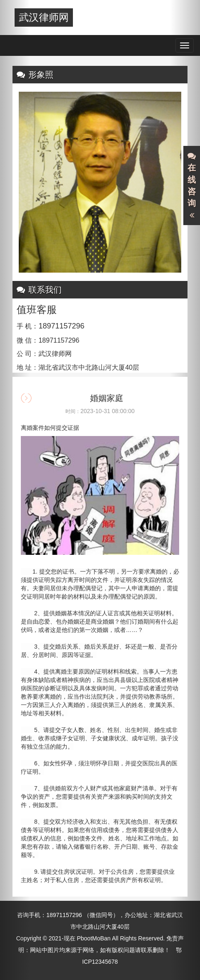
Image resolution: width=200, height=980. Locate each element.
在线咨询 (192, 186)
